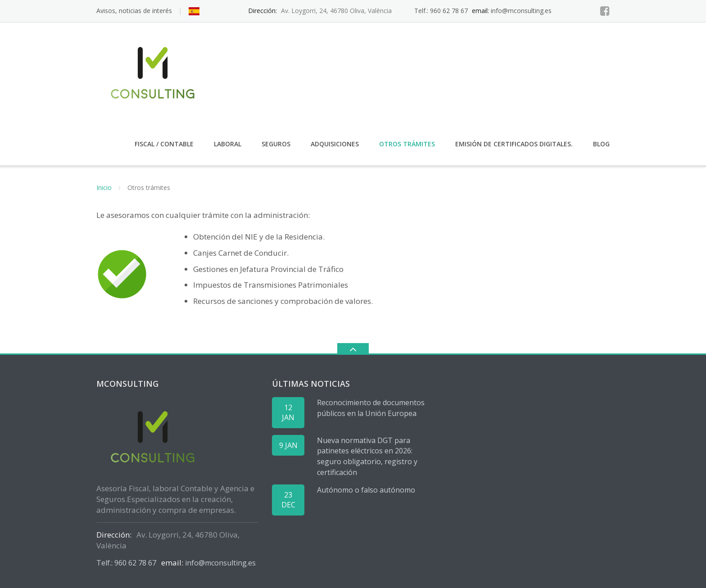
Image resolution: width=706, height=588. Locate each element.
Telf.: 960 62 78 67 (441, 11)
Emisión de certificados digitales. (514, 144)
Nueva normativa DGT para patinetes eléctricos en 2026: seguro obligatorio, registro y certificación (367, 456)
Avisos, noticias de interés (134, 11)
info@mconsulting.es (521, 11)
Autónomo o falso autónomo (366, 490)
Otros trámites (407, 144)
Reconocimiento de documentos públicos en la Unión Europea (371, 408)
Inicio (104, 188)
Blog (601, 144)
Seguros (276, 144)
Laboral (228, 144)
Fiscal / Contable (164, 144)
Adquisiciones (335, 144)
